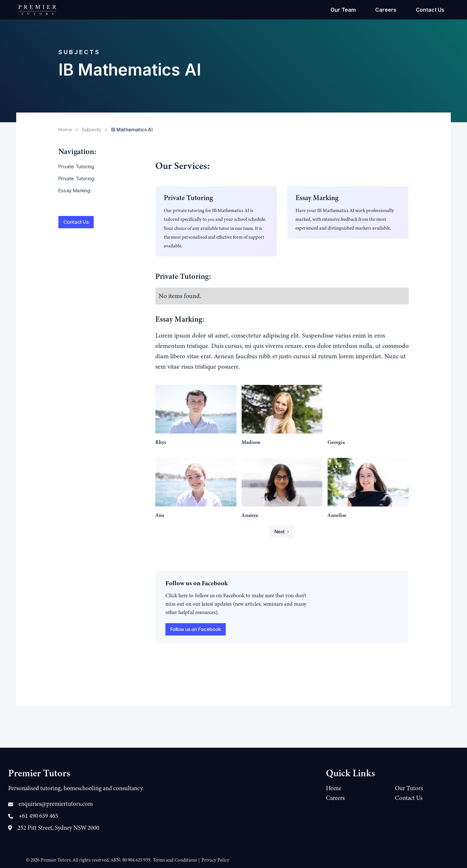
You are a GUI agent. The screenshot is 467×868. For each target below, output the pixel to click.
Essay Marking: (75, 190)
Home (65, 130)
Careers (386, 10)
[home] (37, 10)
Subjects (92, 130)
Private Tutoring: (77, 178)
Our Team (343, 10)
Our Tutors (409, 788)
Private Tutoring (76, 166)
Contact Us (430, 10)
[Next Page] (282, 532)
